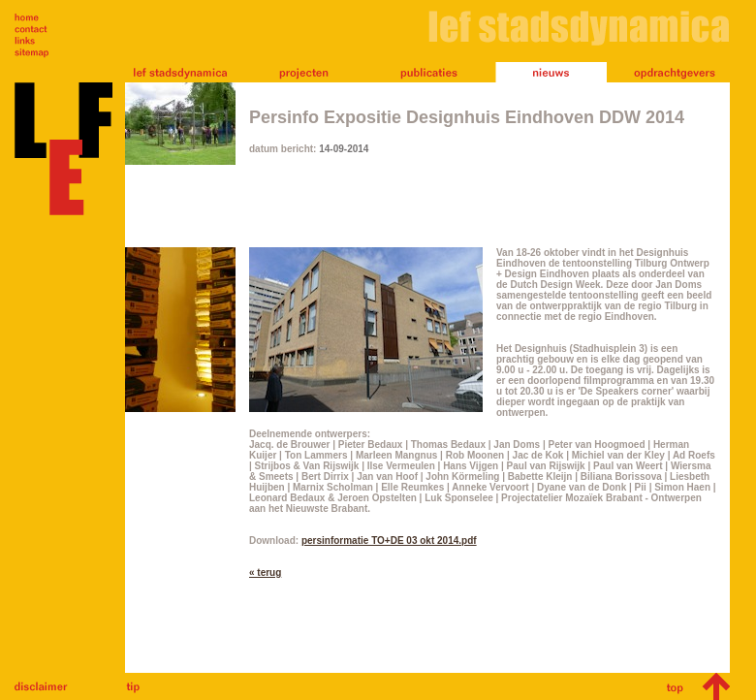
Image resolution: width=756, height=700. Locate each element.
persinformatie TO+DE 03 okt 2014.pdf (389, 541)
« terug (265, 573)
